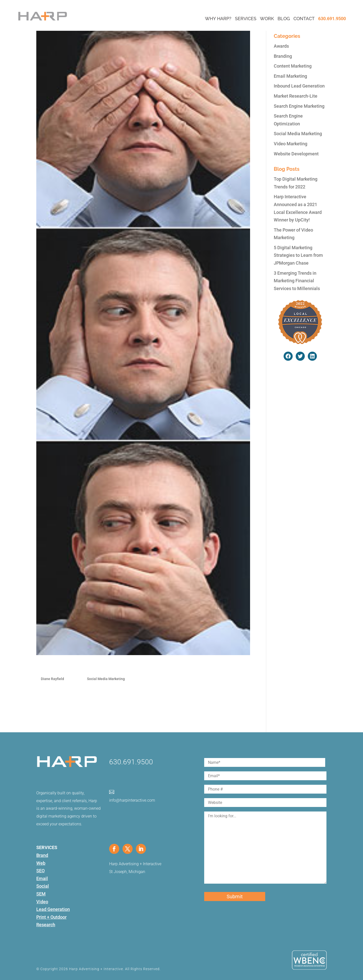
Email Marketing (290, 76)
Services (246, 19)
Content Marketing (293, 66)
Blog (284, 19)
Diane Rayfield (52, 679)
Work (267, 19)
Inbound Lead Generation (299, 86)
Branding (283, 56)
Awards (281, 46)
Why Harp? (218, 19)
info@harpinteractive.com (132, 800)
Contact (304, 19)
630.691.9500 (332, 19)
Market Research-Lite (296, 96)
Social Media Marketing (106, 679)
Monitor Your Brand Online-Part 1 (86, 667)
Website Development (296, 154)
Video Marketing (291, 144)
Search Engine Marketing (299, 106)
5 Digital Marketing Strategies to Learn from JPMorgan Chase (298, 255)
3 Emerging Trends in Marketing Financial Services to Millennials (297, 281)
